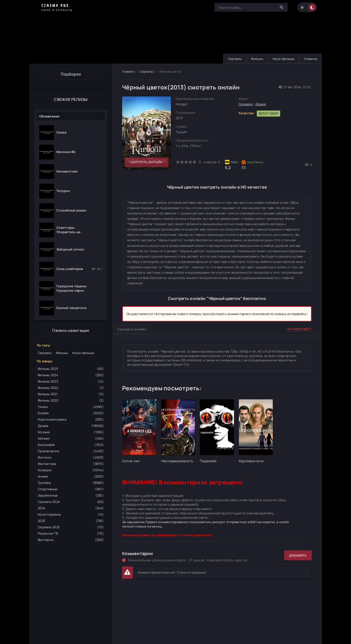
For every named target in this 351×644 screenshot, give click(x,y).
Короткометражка (71, 419)
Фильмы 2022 (71, 388)
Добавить (298, 555)
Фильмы (255, 59)
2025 (71, 521)
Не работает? (300, 329)
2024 (71, 508)
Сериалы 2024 (71, 502)
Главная (128, 72)
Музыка (71, 432)
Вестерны (71, 540)
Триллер (71, 483)
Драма (71, 426)
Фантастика (71, 464)
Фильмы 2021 (71, 394)
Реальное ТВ (71, 533)
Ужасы (71, 407)
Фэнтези (71, 457)
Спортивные (71, 489)
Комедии (71, 470)
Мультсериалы (71, 514)
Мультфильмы (282, 59)
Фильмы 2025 (71, 369)
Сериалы (232, 59)
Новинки (310, 59)
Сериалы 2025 (71, 527)
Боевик (71, 413)
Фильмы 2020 (71, 400)
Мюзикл (71, 438)
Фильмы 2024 (71, 375)
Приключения (71, 451)
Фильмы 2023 (71, 381)
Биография (71, 445)
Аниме (71, 476)
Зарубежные (71, 495)
